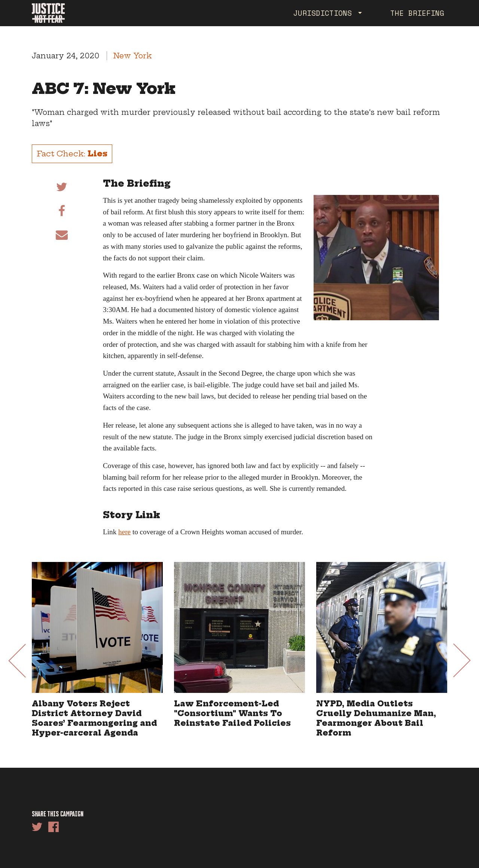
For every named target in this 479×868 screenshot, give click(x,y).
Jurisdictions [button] (325, 13)
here (124, 532)
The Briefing (417, 13)
